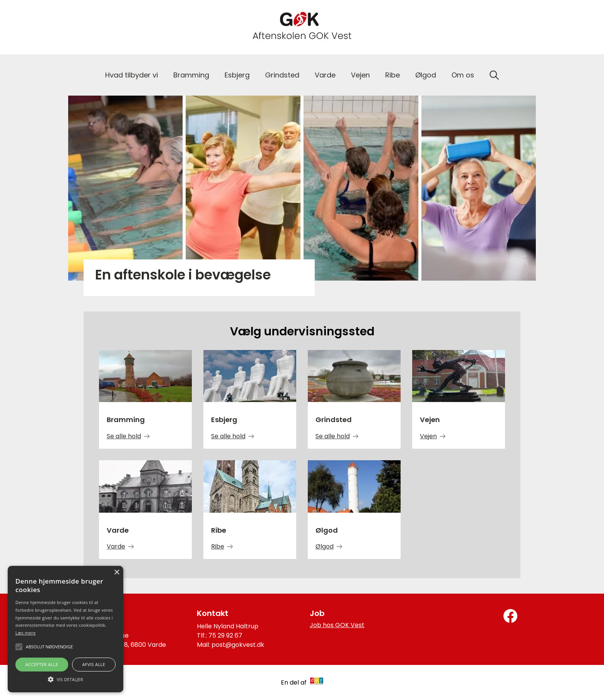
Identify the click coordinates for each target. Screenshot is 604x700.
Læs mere (26, 633)
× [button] (117, 573)
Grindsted (282, 75)
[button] (65, 679)
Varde (325, 75)
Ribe (393, 75)
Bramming (191, 75)
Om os (463, 75)
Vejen (360, 75)
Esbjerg (237, 75)
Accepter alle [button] (42, 664)
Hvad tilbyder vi (132, 75)
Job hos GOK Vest (337, 625)
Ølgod (426, 75)
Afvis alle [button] (94, 664)
